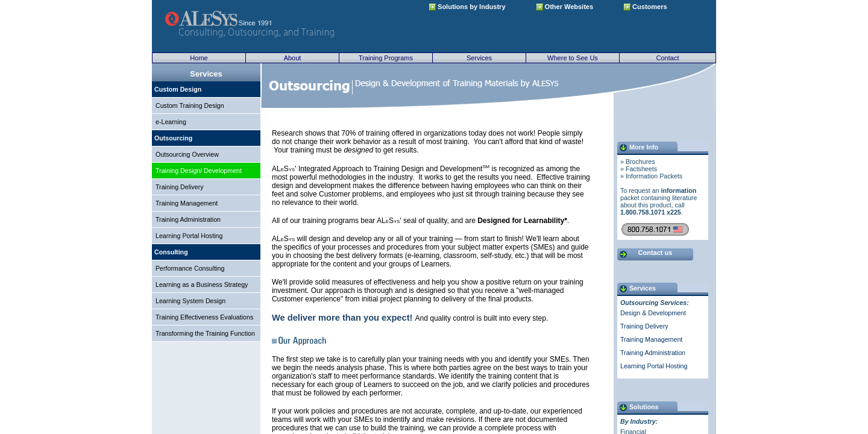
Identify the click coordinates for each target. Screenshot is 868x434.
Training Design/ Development (199, 171)
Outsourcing (173, 138)
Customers (646, 7)
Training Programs (386, 58)
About (293, 58)
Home (199, 58)
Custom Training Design (190, 105)
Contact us (656, 253)
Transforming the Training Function (205, 333)
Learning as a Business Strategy (202, 285)
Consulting (171, 252)
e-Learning (171, 122)
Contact (668, 58)
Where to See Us (573, 58)
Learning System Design (190, 301)
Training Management (187, 203)
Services (479, 58)
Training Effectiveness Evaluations (204, 317)
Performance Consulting (190, 268)
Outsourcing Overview (187, 154)
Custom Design (178, 89)
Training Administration (188, 219)
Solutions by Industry (467, 7)
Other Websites (565, 7)
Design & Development (653, 313)
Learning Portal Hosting (189, 236)
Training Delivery (180, 187)
